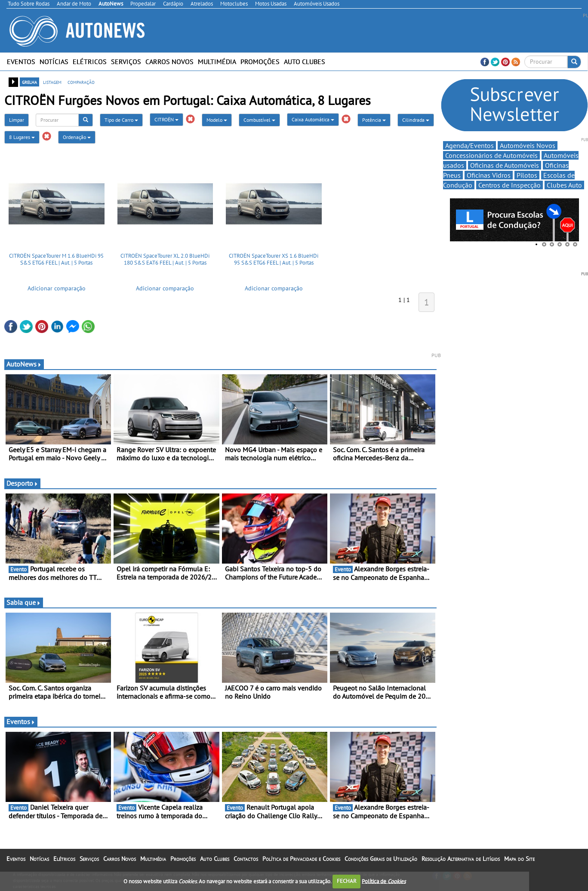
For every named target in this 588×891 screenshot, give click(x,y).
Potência (374, 120)
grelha (29, 82)
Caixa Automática (313, 119)
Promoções (260, 62)
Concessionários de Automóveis (491, 155)
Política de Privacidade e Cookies (301, 859)
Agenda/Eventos (469, 145)
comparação (81, 82)
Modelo (217, 120)
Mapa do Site (519, 859)
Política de (384, 881)
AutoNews (24, 364)
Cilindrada (416, 120)
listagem (52, 82)
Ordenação (77, 137)
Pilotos (527, 175)
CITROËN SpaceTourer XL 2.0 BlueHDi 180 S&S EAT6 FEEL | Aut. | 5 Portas (165, 259)
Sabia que (24, 602)
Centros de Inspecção (509, 185)
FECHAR (347, 881)
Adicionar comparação (57, 288)
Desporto (22, 483)
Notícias (54, 62)
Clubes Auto (564, 185)
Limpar (17, 120)
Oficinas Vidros (489, 175)
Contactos (246, 859)
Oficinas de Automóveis (505, 165)
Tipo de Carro (121, 120)
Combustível (259, 120)
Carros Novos (169, 62)
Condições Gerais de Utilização (381, 859)
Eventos (21, 62)
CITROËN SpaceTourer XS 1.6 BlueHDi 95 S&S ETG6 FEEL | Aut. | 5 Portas (274, 259)
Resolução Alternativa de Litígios (461, 859)
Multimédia (217, 62)
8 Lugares (22, 137)
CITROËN (166, 119)
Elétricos (90, 62)
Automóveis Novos (528, 145)
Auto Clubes (305, 62)
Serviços (126, 62)
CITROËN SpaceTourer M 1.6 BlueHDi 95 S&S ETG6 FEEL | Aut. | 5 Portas (56, 259)
